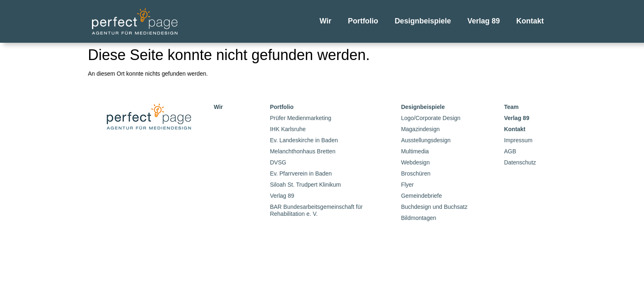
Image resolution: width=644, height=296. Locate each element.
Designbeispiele (423, 21)
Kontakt (530, 21)
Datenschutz (520, 162)
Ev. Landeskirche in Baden (304, 140)
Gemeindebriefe (421, 196)
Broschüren (416, 173)
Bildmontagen (419, 218)
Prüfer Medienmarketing (300, 118)
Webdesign (415, 162)
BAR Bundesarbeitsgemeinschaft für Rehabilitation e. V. (316, 210)
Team (511, 107)
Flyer (407, 185)
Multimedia (415, 151)
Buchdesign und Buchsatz (434, 207)
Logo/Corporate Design (431, 118)
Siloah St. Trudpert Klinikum (305, 185)
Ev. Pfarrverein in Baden (301, 173)
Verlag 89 (484, 21)
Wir (325, 21)
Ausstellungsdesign (426, 140)
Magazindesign (420, 129)
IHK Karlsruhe (288, 129)
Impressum (518, 140)
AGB (510, 151)
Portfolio (363, 21)
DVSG (278, 162)
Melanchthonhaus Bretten (303, 151)
